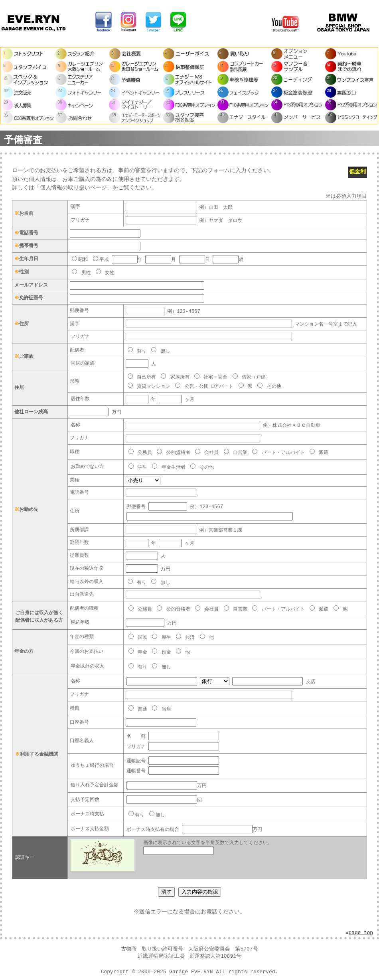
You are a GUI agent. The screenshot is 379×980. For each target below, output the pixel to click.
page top (361, 926)
